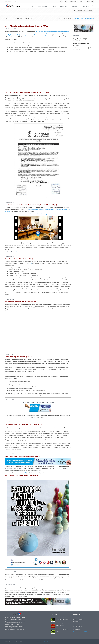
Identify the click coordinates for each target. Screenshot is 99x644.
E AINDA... (86, 6)
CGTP (16, 1)
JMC (48, 642)
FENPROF (12, 1)
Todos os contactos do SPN (80, 632)
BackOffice (90, 1)
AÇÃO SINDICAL (42, 6)
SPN (33, 6)
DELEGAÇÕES (64, 6)
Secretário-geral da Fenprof (20, 252)
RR (45, 642)
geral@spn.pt (74, 1)
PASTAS (60, 18)
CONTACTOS (76, 6)
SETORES (54, 6)
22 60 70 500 (82, 1)
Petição (30, 263)
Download (77, 41)
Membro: (7, 1)
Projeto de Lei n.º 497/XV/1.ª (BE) (53, 33)
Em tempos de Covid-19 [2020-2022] (84, 11)
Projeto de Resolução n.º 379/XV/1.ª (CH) (35, 35)
